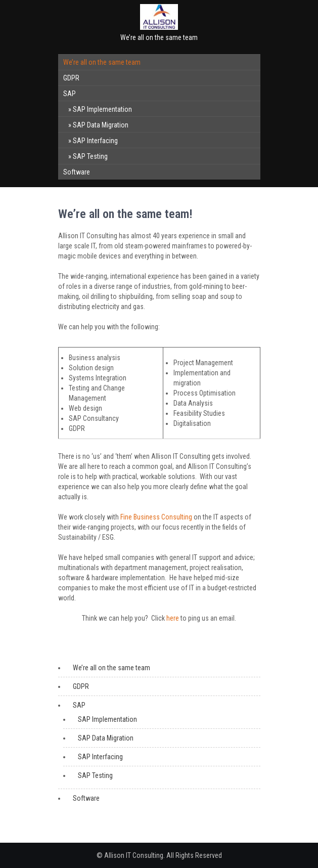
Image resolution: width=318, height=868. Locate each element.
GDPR (71, 78)
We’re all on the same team (102, 62)
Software (77, 172)
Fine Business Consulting (156, 517)
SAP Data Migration (101, 125)
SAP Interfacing (95, 141)
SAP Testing (90, 156)
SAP (70, 94)
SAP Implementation (102, 109)
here (173, 618)
